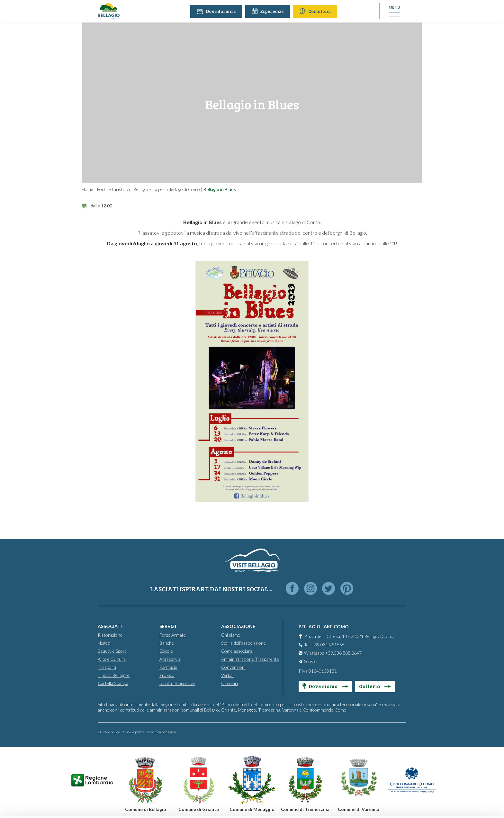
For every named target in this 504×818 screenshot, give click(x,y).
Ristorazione (110, 635)
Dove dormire (217, 11)
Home (87, 189)
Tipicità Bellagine (114, 675)
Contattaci (316, 11)
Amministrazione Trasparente (250, 659)
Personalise (451, 756)
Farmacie (168, 667)
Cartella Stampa (113, 683)
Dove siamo (325, 686)
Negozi (104, 643)
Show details (99, 805)
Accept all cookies (450, 735)
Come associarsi (237, 651)
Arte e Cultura (112, 659)
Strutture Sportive (177, 683)
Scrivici (311, 661)
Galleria (375, 686)
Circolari (230, 683)
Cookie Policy (103, 788)
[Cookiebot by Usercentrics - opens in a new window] (42, 805)
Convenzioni (233, 667)
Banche (167, 643)
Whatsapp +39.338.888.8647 (333, 653)
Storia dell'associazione (243, 643)
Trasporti (107, 667)
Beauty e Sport (112, 651)
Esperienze (269, 11)
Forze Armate (173, 635)
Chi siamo (231, 635)
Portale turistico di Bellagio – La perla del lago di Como (148, 189)
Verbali (228, 675)
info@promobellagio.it (111, 764)
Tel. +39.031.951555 (324, 644)
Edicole (166, 651)
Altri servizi (170, 659)
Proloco (167, 675)
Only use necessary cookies (450, 777)
